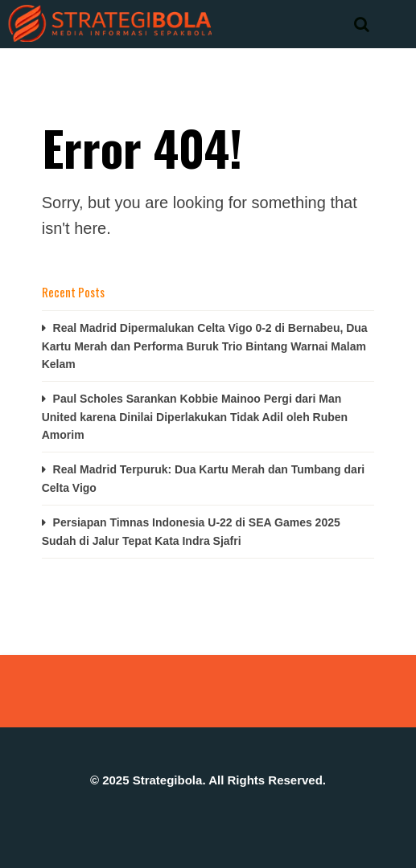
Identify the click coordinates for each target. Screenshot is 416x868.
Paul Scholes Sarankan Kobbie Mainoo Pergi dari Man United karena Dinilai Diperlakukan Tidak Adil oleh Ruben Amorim (195, 417)
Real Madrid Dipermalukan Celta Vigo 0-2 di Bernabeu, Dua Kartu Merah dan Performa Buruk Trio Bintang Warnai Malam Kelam (205, 346)
